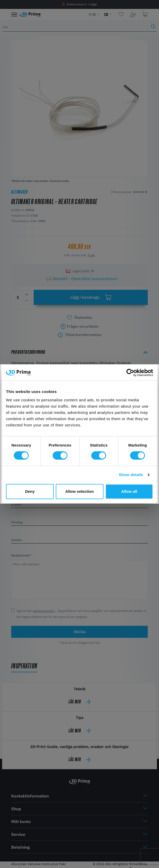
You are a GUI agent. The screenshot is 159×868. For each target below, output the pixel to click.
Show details (131, 475)
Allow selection (79, 491)
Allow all (129, 491)
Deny (30, 491)
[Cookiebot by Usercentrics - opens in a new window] (130, 373)
